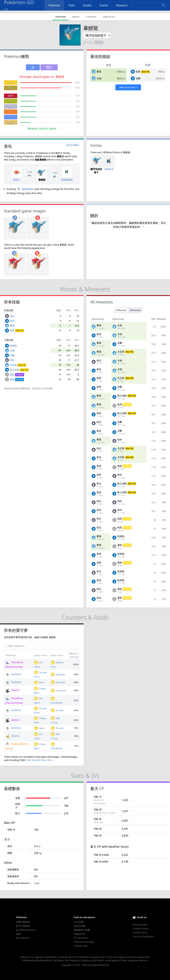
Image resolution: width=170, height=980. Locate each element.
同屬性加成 (25, 388)
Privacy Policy (140, 925)
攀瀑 (99, 72)
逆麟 (138, 78)
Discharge (58, 674)
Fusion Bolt (58, 691)
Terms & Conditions (143, 936)
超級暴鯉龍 (25, 189)
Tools (72, 7)
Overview (61, 17)
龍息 (12, 321)
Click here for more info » (40, 760)
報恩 (17, 379)
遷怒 (17, 375)
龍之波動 (19, 370)
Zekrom (12, 690)
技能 (18, 934)
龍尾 (138, 72)
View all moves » (128, 87)
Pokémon (54, 7)
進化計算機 (79, 926)
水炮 (99, 78)
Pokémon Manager (84, 942)
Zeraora (12, 736)
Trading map (80, 946)
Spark (39, 682)
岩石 (11, 88)
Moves (76, 17)
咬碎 (12, 360)
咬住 (12, 316)
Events (104, 5)
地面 (11, 122)
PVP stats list (23, 938)
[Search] (149, 5)
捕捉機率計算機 (82, 930)
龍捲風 (13, 346)
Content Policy (140, 929)
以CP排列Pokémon (26, 930)
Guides (87, 5)
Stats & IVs (109, 17)
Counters (91, 17)
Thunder (57, 710)
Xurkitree (13, 674)
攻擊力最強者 (23, 922)
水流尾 (18, 365)
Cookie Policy (140, 932)
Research (122, 5)
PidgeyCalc (79, 934)
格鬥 (11, 96)
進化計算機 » (73, 145)
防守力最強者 (23, 926)
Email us (142, 917)
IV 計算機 (78, 922)
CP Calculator (81, 938)
